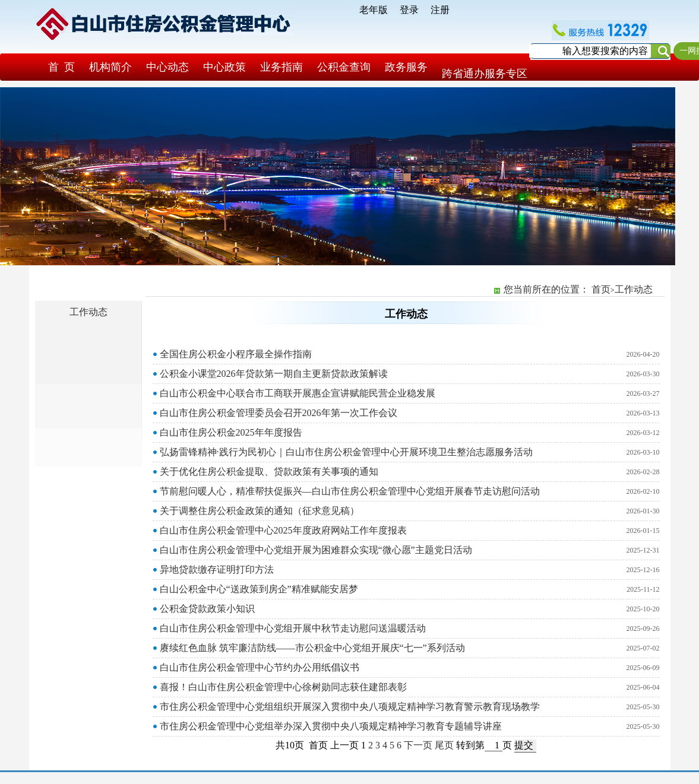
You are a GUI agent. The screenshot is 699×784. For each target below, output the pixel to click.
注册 (440, 10)
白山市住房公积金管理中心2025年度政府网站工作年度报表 (283, 530)
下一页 (418, 745)
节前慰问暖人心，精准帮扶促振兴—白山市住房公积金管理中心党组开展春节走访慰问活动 (350, 491)
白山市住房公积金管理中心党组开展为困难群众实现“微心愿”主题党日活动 (316, 550)
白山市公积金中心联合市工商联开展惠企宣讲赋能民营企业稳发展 (298, 393)
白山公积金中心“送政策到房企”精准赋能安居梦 (259, 589)
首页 (601, 289)
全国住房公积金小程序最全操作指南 (236, 354)
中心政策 (224, 67)
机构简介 (110, 67)
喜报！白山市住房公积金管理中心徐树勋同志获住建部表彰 (283, 687)
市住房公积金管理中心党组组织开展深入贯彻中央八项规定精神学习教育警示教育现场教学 (350, 707)
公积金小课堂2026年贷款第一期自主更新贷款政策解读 (274, 374)
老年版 (374, 10)
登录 (409, 10)
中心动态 (167, 67)
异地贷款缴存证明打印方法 (217, 569)
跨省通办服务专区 (485, 74)
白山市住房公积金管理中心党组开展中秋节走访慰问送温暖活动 (293, 628)
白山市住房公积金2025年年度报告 (231, 432)
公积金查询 (344, 67)
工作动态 (88, 312)
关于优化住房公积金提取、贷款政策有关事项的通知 (269, 472)
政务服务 (406, 67)
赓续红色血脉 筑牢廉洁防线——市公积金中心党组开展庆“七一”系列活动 (312, 648)
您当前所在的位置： (548, 289)
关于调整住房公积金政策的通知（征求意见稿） (260, 511)
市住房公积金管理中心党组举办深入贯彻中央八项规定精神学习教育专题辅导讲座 (331, 726)
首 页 (61, 67)
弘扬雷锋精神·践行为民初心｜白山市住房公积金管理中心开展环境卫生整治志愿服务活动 (346, 452)
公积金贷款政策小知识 (207, 609)
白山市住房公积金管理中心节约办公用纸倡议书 (260, 667)
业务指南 (282, 67)
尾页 (444, 745)
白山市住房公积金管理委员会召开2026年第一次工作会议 (279, 413)
